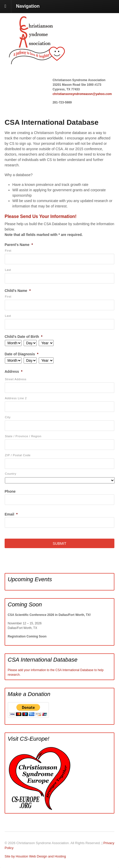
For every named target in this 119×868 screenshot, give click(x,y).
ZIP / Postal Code (18, 455)
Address (13, 371)
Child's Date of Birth (23, 337)
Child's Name (18, 291)
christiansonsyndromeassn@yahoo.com (82, 94)
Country (11, 474)
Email (11, 514)
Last (8, 270)
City (8, 417)
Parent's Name (19, 245)
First (8, 251)
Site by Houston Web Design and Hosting (35, 856)
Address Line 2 (16, 398)
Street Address (16, 379)
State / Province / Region (23, 436)
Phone (10, 491)
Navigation (28, 6)
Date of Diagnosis (22, 354)
